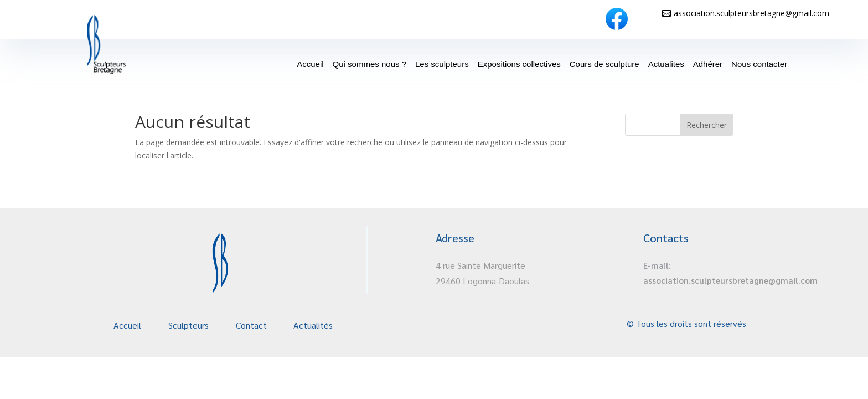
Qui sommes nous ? (370, 64)
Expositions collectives (519, 64)
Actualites (666, 64)
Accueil (310, 64)
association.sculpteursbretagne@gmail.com (751, 13)
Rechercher (707, 125)
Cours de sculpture (604, 64)
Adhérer (708, 64)
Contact (251, 325)
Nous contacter (759, 64)
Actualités (313, 325)
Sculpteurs (188, 325)
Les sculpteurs (442, 64)
